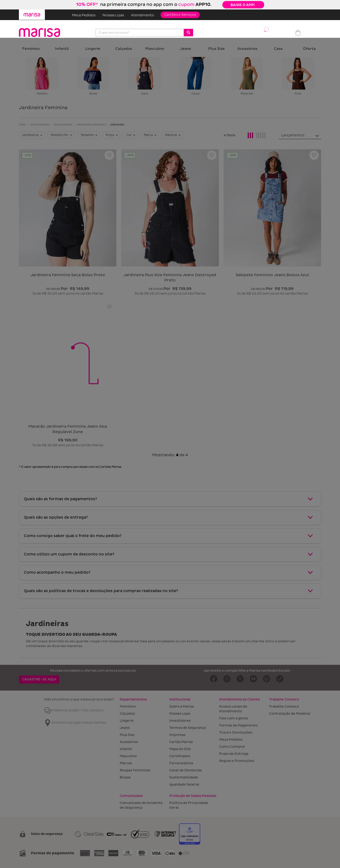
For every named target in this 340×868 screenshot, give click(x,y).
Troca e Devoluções (236, 733)
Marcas (126, 763)
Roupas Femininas (135, 770)
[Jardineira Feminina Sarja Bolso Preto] (68, 208)
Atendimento (143, 15)
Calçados (124, 49)
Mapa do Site (180, 749)
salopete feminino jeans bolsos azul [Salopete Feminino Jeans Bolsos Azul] (272, 275)
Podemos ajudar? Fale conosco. (74, 710)
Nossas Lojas (113, 15)
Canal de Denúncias (186, 770)
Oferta (309, 49)
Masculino (155, 49)
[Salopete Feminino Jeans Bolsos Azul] (272, 208)
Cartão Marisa (181, 742)
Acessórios (247, 49)
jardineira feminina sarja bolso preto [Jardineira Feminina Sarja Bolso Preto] (68, 275)
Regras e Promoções (237, 761)
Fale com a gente (234, 718)
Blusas (125, 777)
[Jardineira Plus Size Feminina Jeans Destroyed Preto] (170, 208)
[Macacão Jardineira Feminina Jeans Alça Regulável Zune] (68, 359)
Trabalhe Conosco (284, 707)
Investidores (180, 721)
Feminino (31, 49)
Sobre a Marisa (182, 707)
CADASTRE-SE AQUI (39, 679)
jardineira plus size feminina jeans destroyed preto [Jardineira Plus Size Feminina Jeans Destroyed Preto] (170, 278)
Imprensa (177, 735)
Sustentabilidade (184, 777)
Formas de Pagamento (238, 725)
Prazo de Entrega (234, 754)
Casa (278, 49)
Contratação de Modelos (290, 714)
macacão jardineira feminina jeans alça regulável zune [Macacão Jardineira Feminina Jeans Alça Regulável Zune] (68, 429)
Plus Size (217, 49)
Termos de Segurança (188, 728)
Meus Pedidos (84, 15)
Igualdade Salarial (184, 784)
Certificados (180, 756)
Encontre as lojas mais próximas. (75, 723)
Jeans (185, 49)
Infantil (62, 49)
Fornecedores (181, 763)
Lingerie (93, 49)
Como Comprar (232, 747)
